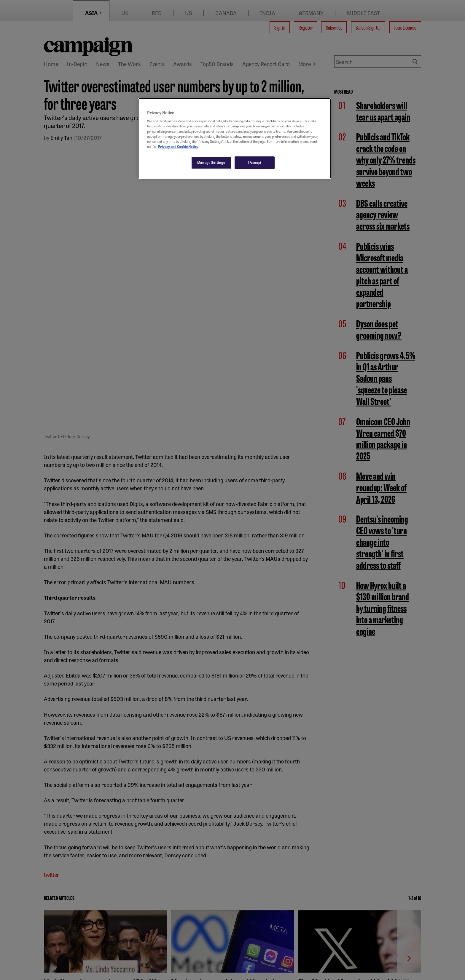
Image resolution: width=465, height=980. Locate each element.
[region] (235, 138)
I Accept (255, 162)
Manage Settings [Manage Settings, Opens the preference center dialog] (211, 162)
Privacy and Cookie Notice (178, 146)
